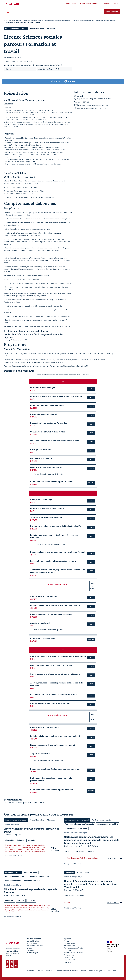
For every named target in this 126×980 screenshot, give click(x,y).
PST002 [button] (33, 511)
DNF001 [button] (33, 470)
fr (4, 20)
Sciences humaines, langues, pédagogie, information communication (47, 20)
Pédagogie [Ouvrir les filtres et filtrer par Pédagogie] (51, 28)
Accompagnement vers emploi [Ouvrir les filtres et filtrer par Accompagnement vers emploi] (77, 820)
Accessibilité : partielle (97, 971)
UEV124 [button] (33, 461)
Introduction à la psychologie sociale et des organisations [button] (56, 396)
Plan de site (68, 962)
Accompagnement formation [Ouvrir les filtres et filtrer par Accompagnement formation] (16, 28)
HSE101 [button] (33, 575)
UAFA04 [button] (33, 792)
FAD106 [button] (33, 659)
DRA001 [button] (34, 417)
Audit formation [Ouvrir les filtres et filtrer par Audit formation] (83, 872)
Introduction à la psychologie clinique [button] (47, 508)
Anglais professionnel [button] (40, 623)
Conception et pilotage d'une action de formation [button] (52, 665)
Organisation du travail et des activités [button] (48, 432)
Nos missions (32, 943)
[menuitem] (71, 3)
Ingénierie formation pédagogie (83, 20)
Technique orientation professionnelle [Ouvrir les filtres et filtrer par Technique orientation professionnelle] (80, 824)
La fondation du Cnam (35, 946)
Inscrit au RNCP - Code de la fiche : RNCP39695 (21, 187)
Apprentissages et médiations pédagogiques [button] (50, 703)
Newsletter (112, 971)
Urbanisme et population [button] (41, 458)
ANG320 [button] (34, 626)
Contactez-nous (112, 12)
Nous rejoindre (69, 943)
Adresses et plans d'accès (73, 948)
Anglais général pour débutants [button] (44, 596)
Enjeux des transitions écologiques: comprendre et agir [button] (55, 769)
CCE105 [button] (34, 784)
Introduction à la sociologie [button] (42, 388)
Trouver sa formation (15, 20)
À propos (67, 939)
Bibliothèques (69, 955)
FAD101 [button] (33, 564)
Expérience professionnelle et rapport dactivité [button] (52, 482)
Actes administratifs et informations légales (70, 971)
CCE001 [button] (34, 443)
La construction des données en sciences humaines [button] (54, 695)
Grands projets (33, 953)
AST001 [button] (33, 390)
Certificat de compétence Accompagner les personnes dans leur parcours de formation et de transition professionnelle (92, 840)
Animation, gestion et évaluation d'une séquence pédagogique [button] (58, 656)
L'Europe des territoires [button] (41, 449)
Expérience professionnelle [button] (43, 638)
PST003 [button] (33, 399)
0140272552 (85, 102)
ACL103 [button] (33, 452)
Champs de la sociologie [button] (41, 500)
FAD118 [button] (33, 668)
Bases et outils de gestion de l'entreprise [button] (49, 423)
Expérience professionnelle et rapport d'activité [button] (51, 790)
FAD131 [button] (33, 677)
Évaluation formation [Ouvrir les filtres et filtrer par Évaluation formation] (13, 872)
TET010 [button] (33, 555)
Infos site (31, 971)
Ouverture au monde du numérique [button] (46, 467)
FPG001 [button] (33, 541)
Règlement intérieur (44, 971)
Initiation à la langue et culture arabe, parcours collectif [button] (55, 605)
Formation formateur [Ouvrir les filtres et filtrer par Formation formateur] (32, 880)
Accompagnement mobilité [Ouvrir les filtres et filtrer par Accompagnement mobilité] (108, 824)
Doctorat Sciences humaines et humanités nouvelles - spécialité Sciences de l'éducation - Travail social (91, 884)
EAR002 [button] (33, 408)
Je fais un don (32, 950)
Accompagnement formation (106, 20)
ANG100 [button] (34, 599)
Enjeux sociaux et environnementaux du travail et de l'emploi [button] (58, 552)
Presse (67, 941)
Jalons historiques (34, 941)
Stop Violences (70, 960)
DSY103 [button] (33, 520)
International (69, 957)
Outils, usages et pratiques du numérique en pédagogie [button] (55, 674)
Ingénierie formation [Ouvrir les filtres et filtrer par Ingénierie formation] (13, 880)
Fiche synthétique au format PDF (16, 340)
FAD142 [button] (33, 688)
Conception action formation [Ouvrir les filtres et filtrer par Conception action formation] (41, 876)
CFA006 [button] (33, 426)
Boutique (67, 950)
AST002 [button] (33, 502)
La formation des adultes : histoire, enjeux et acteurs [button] (54, 561)
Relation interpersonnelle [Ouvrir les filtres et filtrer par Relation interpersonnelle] (102, 820)
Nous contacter (70, 946)
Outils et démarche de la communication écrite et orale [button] (55, 441)
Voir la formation (55, 849)
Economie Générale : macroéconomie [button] (47, 405)
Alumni (30, 948)
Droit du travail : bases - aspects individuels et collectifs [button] (55, 526)
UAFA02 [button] (33, 641)
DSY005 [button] (33, 435)
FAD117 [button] (33, 697)
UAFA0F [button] (33, 484)
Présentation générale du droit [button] (44, 414)
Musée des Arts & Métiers (73, 953)
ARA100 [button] (33, 608)
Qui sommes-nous (34, 939)
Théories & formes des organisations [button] (47, 517)
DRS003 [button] (34, 529)
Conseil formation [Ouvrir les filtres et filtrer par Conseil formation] (37, 28)
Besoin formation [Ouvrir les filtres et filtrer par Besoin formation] (31, 872)
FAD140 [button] (33, 706)
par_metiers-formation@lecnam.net (95, 105)
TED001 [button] (33, 772)
